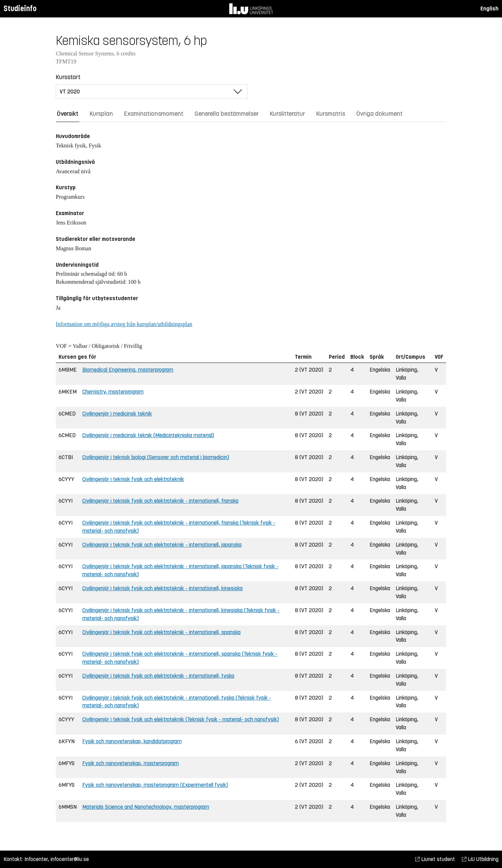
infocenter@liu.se (70, 859)
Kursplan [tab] (101, 114)
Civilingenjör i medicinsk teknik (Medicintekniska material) (148, 435)
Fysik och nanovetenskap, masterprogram (131, 763)
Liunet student (435, 859)
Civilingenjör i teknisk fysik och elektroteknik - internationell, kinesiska (162, 588)
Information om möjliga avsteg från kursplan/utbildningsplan (124, 324)
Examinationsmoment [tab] (154, 114)
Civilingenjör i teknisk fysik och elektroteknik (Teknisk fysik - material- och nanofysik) (181, 719)
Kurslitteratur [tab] (287, 114)
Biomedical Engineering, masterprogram (128, 370)
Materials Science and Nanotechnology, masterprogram (146, 807)
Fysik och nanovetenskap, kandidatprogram (132, 741)
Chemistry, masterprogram (113, 392)
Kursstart (68, 77)
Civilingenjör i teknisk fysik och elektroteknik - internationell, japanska (162, 545)
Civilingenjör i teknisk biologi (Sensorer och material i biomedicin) (156, 457)
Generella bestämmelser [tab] (227, 114)
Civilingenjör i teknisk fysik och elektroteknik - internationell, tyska (158, 676)
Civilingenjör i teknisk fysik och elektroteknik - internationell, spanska (161, 632)
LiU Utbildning (480, 859)
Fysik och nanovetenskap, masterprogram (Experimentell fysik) (155, 785)
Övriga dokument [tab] (379, 114)
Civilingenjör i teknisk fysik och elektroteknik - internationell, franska (160, 501)
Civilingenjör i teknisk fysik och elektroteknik (133, 479)
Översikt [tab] (68, 114)
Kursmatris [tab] (331, 114)
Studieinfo (20, 9)
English (489, 9)
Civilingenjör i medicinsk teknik (117, 414)
